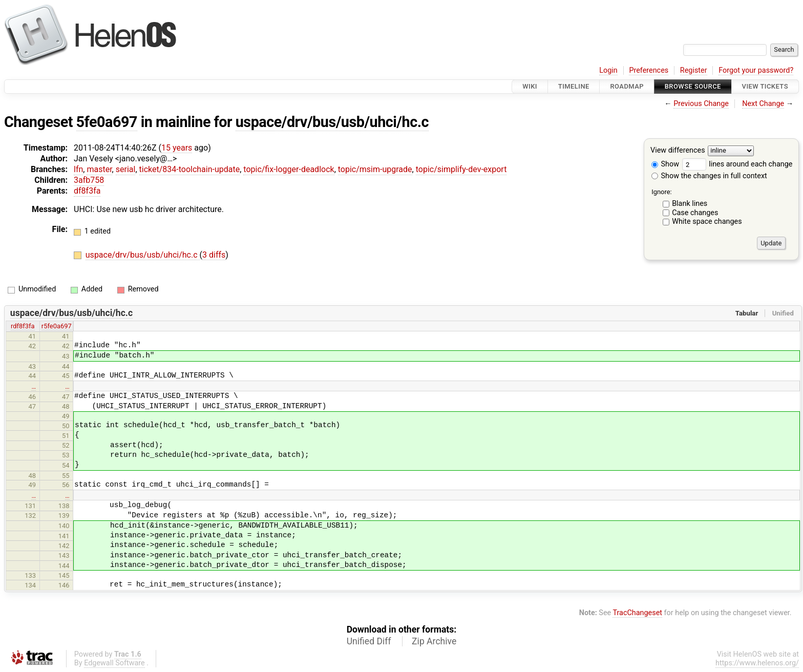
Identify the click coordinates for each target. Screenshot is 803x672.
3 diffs (214, 255)
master (99, 169)
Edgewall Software (114, 663)
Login (608, 70)
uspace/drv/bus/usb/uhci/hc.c (332, 122)
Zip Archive (434, 641)
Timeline (574, 86)
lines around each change (737, 164)
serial (126, 169)
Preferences (649, 70)
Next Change (763, 104)
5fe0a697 (107, 122)
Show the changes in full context (709, 176)
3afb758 (89, 180)
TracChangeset (637, 613)
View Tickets (765, 86)
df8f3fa (87, 191)
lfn (78, 169)
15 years (177, 148)
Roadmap (627, 86)
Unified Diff (369, 641)
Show (665, 164)
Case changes (695, 213)
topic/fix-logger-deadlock (289, 169)
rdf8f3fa (23, 326)
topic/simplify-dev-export (461, 169)
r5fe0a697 (57, 326)
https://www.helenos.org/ (757, 663)
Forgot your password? (756, 70)
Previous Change (701, 104)
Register (694, 70)
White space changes (707, 222)
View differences (678, 151)
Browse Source (693, 86)
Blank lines (690, 204)
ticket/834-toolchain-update (190, 169)
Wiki (530, 86)
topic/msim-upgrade (375, 169)
